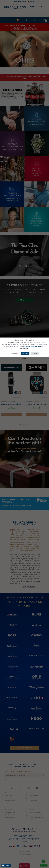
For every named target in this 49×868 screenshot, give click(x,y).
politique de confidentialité (33, 347)
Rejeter (35, 353)
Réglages (15, 353)
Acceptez (25, 353)
